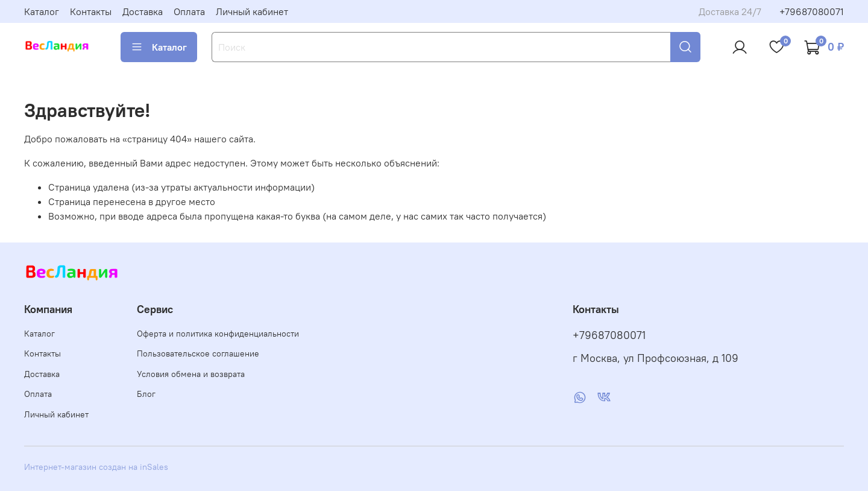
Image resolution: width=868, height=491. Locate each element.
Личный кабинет (252, 11)
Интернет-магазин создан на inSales (96, 467)
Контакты (91, 11)
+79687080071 (812, 11)
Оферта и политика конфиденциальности (218, 334)
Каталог (42, 11)
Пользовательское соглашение (198, 353)
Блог (146, 394)
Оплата (189, 11)
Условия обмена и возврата (191, 374)
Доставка (143, 11)
